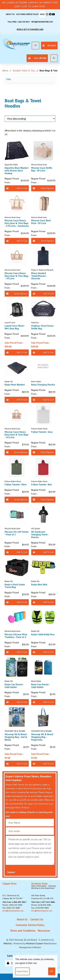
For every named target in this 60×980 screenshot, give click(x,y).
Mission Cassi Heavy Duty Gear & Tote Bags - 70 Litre (17, 276)
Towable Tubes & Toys (24, 71)
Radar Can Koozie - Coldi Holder (14, 686)
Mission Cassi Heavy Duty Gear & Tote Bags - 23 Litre (17, 435)
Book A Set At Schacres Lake (30, 29)
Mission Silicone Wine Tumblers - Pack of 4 (16, 636)
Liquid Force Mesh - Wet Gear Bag (15, 327)
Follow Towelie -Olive (16, 484)
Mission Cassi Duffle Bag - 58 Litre (42, 169)
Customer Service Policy (27, 14)
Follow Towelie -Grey (42, 432)
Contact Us (37, 919)
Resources (44, 931)
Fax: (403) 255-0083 (11, 908)
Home (5, 71)
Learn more (22, 971)
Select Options (43, 188)
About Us (10, 14)
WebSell (8, 943)
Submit (11, 872)
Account (49, 45)
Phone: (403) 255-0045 (12, 905)
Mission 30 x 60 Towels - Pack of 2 (17, 533)
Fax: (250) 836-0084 (40, 908)
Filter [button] (9, 79)
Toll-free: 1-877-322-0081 (43, 902)
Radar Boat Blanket (15, 385)
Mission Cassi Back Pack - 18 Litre (41, 222)
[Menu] (36, 46)
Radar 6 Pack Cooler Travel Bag (15, 586)
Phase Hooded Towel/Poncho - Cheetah (39, 276)
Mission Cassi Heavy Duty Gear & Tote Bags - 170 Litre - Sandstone (17, 223)
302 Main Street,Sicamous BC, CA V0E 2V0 (44, 891)
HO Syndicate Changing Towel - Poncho (40, 534)
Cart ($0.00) (37, 58)
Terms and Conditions (23, 931)
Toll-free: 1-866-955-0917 (19, 22)
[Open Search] (54, 58)
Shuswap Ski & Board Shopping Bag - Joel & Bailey (16, 737)
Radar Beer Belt (39, 585)
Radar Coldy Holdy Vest (43, 634)
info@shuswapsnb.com (42, 22)
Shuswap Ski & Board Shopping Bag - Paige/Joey (42, 737)
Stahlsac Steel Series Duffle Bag (42, 327)
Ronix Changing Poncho (43, 385)
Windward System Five (37, 943)
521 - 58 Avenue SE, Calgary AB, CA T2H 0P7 (13, 891)
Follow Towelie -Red (41, 484)
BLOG (42, 14)
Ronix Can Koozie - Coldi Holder (41, 686)
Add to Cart (17, 188)
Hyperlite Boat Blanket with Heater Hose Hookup (17, 171)
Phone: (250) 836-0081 (41, 905)
